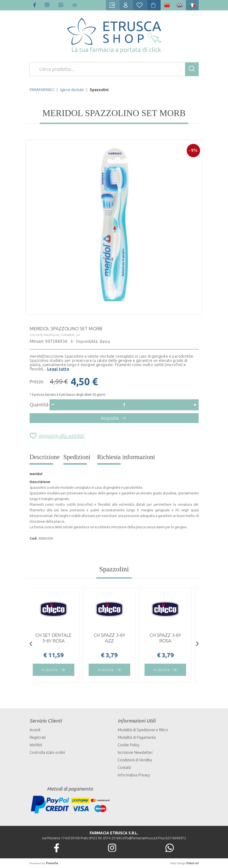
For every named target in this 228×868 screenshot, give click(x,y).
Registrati (38, 737)
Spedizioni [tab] (77, 457)
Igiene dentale (72, 90)
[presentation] (31, 644)
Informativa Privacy (134, 775)
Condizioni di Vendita (135, 760)
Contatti (124, 767)
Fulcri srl (193, 863)
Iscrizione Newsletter (135, 752)
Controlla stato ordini (47, 752)
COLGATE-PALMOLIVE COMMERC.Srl (55, 335)
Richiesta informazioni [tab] (126, 457)
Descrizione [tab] (45, 457)
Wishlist (36, 745)
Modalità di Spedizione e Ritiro (143, 730)
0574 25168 (112, 838)
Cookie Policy (129, 745)
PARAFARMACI (42, 90)
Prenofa (52, 863)
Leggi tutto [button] (58, 369)
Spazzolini (114, 569)
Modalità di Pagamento (137, 737)
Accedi (35, 730)
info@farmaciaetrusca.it (140, 838)
